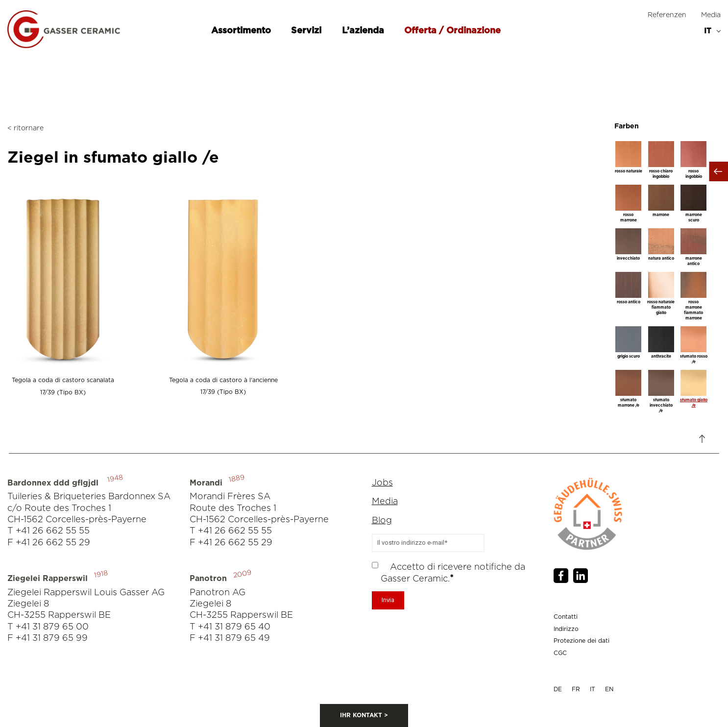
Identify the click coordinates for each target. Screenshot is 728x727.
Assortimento (242, 31)
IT (593, 689)
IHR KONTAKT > (364, 715)
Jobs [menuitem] (382, 483)
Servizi (307, 31)
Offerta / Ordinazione (452, 31)
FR (576, 689)
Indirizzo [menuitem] (566, 629)
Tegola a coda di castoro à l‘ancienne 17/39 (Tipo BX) (223, 380)
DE (558, 689)
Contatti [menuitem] (566, 617)
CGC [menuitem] (560, 653)
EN (609, 689)
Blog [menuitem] (382, 521)
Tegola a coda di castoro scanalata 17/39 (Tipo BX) (63, 380)
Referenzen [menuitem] (667, 15)
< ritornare (25, 128)
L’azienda (364, 31)
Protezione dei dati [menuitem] (582, 641)
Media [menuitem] (711, 15)
